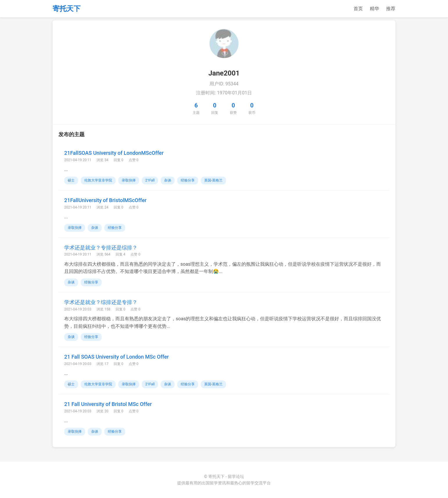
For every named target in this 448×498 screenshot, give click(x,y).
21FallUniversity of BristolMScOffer (105, 200)
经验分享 (188, 180)
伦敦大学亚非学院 (98, 180)
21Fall (150, 180)
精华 (374, 9)
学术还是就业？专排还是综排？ (101, 248)
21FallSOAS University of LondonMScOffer (114, 153)
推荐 (391, 9)
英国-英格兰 (213, 180)
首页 (358, 9)
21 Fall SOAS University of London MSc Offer (117, 357)
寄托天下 (67, 9)
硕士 (71, 180)
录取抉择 (129, 180)
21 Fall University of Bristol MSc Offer (108, 404)
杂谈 (168, 180)
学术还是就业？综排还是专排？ (101, 302)
